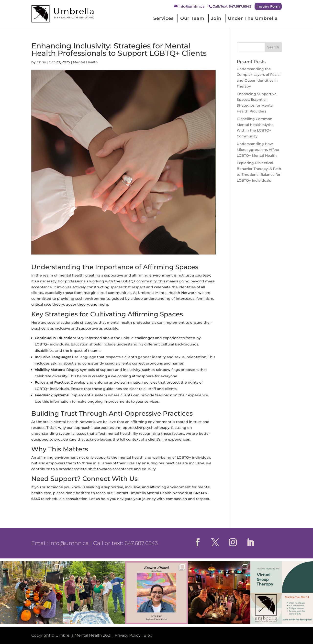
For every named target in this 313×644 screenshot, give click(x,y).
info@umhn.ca (69, 543)
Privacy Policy (128, 635)
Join (216, 18)
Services (163, 18)
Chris (41, 62)
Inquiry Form (268, 6)
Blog (148, 635)
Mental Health (85, 62)
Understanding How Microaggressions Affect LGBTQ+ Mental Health (258, 150)
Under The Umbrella (253, 18)
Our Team (192, 18)
